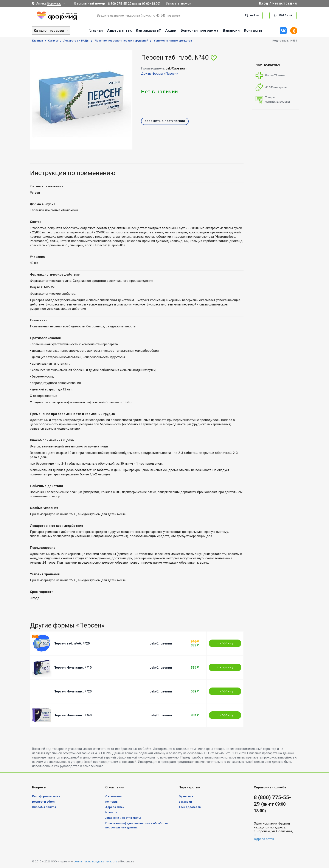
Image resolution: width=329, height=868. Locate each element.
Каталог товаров (49, 31)
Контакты (253, 30)
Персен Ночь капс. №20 (73, 691)
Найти (252, 15)
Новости (111, 812)
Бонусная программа (199, 30)
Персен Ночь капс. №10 (73, 668)
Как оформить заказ (46, 796)
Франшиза (186, 796)
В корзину (225, 643)
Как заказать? (148, 30)
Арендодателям (190, 807)
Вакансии (231, 30)
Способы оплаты (44, 807)
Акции (171, 30)
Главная (96, 30)
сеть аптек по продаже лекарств (95, 861)
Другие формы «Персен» (159, 74)
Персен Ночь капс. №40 (73, 715)
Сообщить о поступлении (165, 121)
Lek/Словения (161, 643)
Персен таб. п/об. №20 (72, 643)
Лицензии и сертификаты (123, 818)
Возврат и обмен (44, 802)
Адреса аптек (119, 30)
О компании (113, 796)
